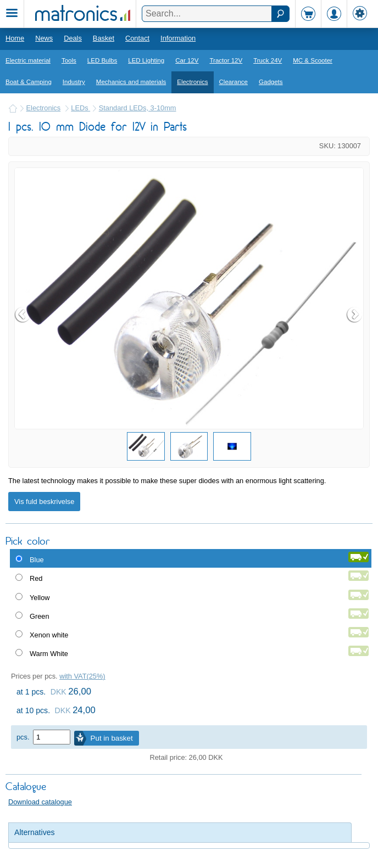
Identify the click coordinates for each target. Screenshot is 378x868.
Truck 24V (268, 60)
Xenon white (49, 635)
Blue (37, 560)
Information (178, 38)
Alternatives (35, 832)
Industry (74, 82)
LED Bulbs (102, 60)
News (44, 38)
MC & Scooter (313, 60)
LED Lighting (146, 60)
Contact (137, 38)
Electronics (192, 82)
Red (36, 578)
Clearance (234, 82)
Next (355, 315)
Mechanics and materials (131, 82)
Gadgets (271, 82)
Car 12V (187, 60)
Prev (23, 315)
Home (15, 38)
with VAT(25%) (82, 676)
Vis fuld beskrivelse (44, 502)
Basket (104, 38)
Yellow (40, 598)
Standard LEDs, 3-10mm (138, 108)
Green (40, 616)
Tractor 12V (226, 60)
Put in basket (112, 738)
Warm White (49, 654)
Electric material (28, 60)
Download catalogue (40, 802)
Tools (69, 60)
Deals (73, 38)
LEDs (80, 108)
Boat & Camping (29, 82)
